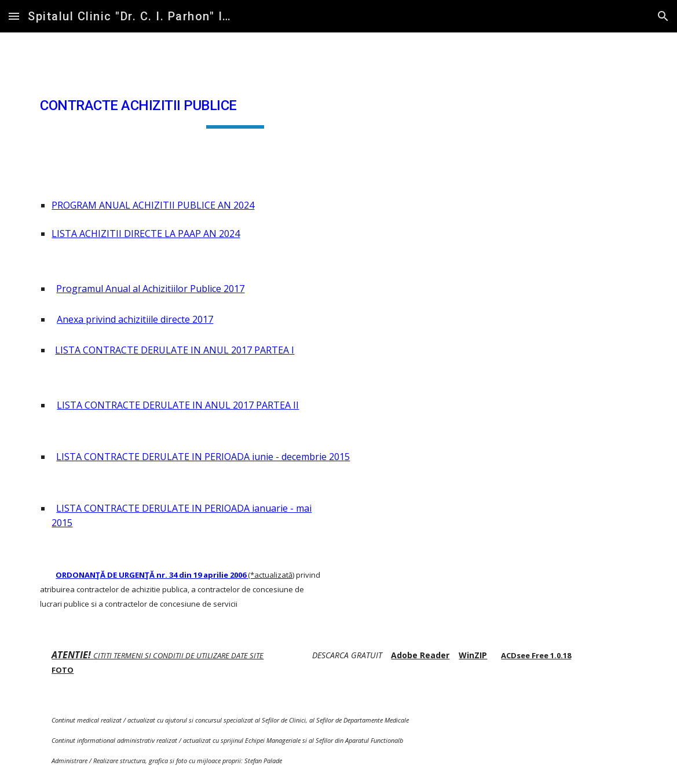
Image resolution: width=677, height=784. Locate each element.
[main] (235, 106)
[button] (14, 16)
